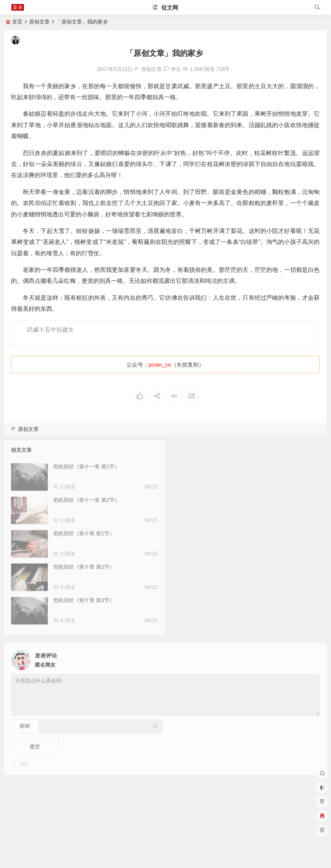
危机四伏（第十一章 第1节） (86, 467)
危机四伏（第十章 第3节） (84, 600)
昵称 (25, 726)
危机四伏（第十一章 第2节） (86, 500)
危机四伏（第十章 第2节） (84, 567)
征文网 (165, 8)
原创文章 (39, 22)
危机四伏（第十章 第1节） (84, 533)
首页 (17, 22)
